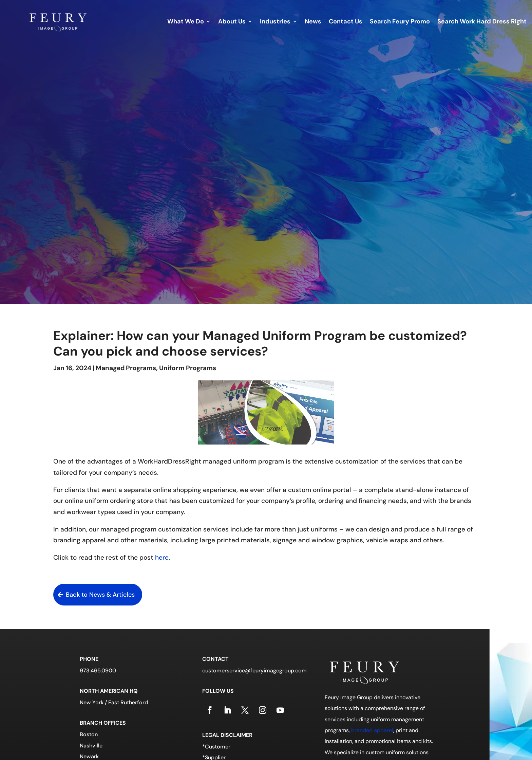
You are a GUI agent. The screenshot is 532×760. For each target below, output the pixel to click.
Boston (89, 734)
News (313, 22)
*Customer (216, 747)
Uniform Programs (188, 368)
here (162, 557)
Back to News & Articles (100, 595)
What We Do (186, 22)
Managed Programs (126, 368)
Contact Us (346, 22)
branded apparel (372, 730)
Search (400, 22)
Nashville (91, 746)
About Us (232, 22)
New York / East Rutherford (114, 702)
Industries (275, 22)
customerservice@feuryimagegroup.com (254, 671)
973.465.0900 (98, 671)
